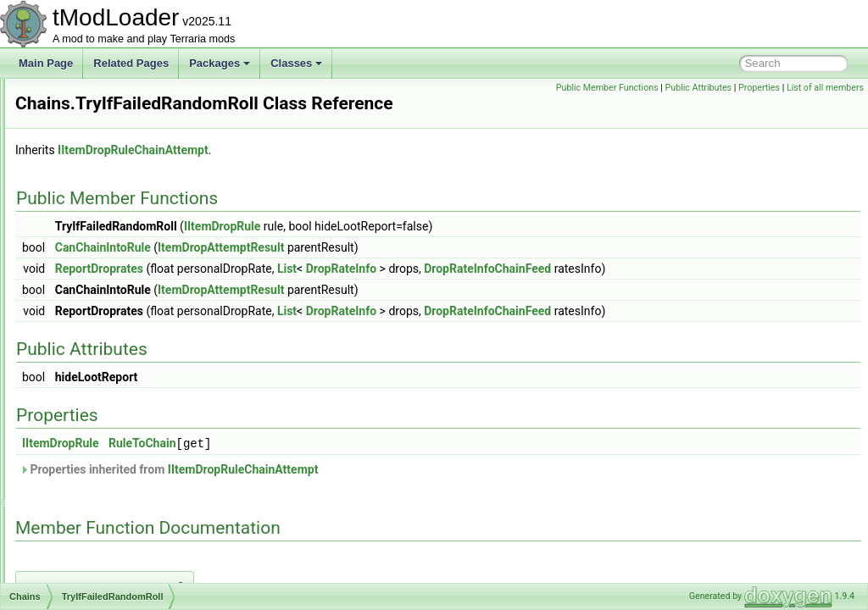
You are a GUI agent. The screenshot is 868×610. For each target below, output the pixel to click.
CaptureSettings (92, 227)
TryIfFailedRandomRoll (121, 339)
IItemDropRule (434, 250)
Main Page (46, 63)
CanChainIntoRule (315, 271)
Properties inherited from (381, 492)
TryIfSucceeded (105, 358)
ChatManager (87, 563)
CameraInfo (83, 115)
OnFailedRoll (99, 395)
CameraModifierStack (105, 134)
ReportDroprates (311, 292)
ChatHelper (82, 507)
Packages (220, 63)
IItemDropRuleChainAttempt (345, 174)
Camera (74, 97)
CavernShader (89, 264)
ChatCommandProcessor (113, 488)
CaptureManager (94, 208)
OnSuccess (95, 413)
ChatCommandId (95, 469)
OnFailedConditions (114, 376)
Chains (72, 302)
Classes (296, 63)
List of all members (825, 88)
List (499, 292)
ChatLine (76, 544)
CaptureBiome (89, 171)
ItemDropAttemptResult (433, 271)
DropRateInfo (553, 292)
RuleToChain (354, 467)
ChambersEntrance (100, 432)
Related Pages (131, 63)
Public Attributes (699, 88)
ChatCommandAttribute (109, 451)
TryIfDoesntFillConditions (126, 320)
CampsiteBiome (92, 152)
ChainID (74, 283)
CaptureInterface (94, 190)
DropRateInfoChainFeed (699, 292)
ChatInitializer (87, 525)
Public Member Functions (607, 88)
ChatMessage (87, 581)
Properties (759, 88)
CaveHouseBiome (97, 246)
